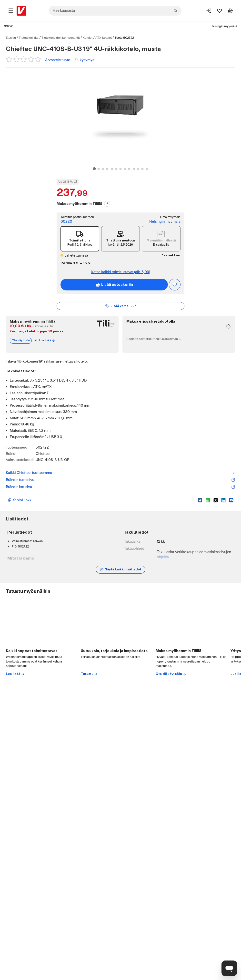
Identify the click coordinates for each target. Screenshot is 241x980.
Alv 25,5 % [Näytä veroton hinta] (68, 182)
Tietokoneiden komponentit (61, 38)
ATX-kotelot (104, 38)
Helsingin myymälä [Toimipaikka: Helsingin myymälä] (224, 26)
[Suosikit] (220, 11)
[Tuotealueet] (11, 11)
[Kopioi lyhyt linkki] (101, 500)
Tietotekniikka (29, 38)
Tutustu (89, 864)
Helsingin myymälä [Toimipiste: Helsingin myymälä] (165, 222)
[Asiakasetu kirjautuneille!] (175, 285)
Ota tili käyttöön (171, 864)
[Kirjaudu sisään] (209, 11)
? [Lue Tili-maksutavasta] (107, 204)
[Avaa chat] (229, 968)
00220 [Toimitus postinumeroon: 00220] (66, 222)
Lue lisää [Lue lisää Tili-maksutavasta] (47, 341)
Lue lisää (15, 864)
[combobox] (115, 11)
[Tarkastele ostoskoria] (230, 11)
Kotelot (88, 38)
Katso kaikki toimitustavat (121, 272)
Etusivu (11, 38)
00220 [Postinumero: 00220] (9, 26)
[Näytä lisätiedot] (120, 570)
